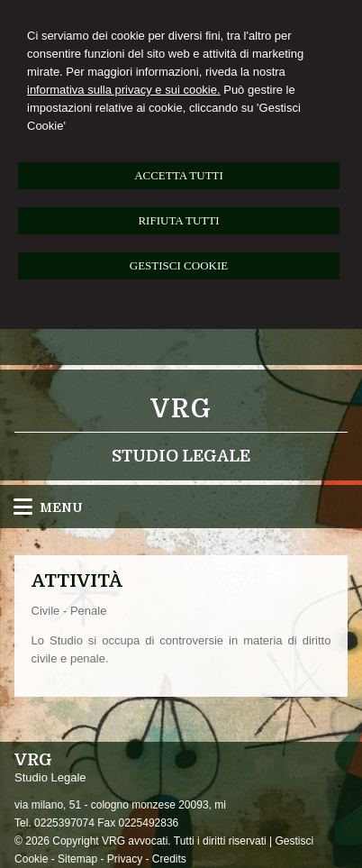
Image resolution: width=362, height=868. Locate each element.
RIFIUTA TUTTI (178, 220)
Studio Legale (181, 456)
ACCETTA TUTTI (179, 175)
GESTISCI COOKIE (179, 265)
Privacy (125, 859)
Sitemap (77, 859)
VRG (181, 409)
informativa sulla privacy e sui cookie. (124, 90)
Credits (169, 859)
